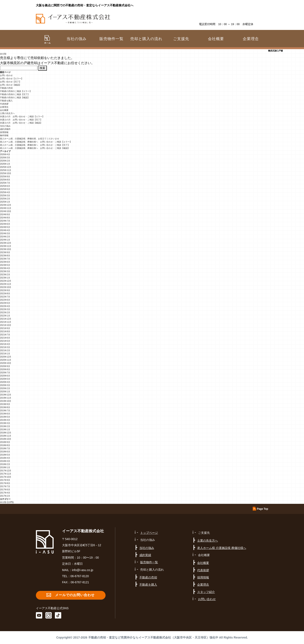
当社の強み (5, 126)
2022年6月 (5, 300)
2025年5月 (5, 189)
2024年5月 (5, 227)
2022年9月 (5, 290)
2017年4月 (5, 493)
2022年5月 (5, 303)
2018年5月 (5, 455)
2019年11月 (6, 398)
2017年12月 (6, 471)
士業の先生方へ (7, 113)
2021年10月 (6, 325)
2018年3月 (5, 461)
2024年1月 (5, 240)
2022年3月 (5, 309)
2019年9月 (5, 404)
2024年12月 (6, 205)
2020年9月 (5, 366)
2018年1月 (5, 467)
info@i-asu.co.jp (83, 570)
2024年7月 (5, 221)
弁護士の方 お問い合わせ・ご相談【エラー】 (22, 116)
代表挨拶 (4, 104)
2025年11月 (6, 170)
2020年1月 (5, 392)
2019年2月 (5, 426)
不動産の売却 (6, 88)
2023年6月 (5, 262)
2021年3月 (5, 347)
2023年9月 (5, 252)
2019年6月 (5, 414)
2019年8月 (5, 407)
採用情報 (4, 132)
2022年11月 (6, 284)
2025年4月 (5, 192)
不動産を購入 (6, 101)
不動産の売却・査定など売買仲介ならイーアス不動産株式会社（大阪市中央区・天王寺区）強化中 (153, 637)
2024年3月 (5, 233)
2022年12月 (6, 281)
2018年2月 (5, 464)
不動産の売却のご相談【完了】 (15, 94)
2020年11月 (6, 360)
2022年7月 (5, 297)
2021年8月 (5, 331)
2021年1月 (5, 354)
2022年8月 (5, 294)
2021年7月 (5, 335)
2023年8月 (5, 256)
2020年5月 (5, 379)
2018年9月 (5, 442)
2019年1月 (5, 430)
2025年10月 (6, 173)
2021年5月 (5, 341)
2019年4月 (5, 420)
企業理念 (251, 39)
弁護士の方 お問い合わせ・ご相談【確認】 (21, 123)
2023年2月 (5, 275)
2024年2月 (5, 237)
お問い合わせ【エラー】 (12, 79)
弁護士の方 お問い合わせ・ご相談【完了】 (21, 120)
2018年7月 (5, 448)
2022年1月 (5, 316)
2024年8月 (5, 218)
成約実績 (145, 555)
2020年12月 (6, 357)
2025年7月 (5, 183)
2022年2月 (5, 313)
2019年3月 (5, 423)
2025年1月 (5, 202)
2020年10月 (6, 363)
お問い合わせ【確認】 (11, 85)
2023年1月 (5, 278)
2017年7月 (5, 486)
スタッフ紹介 (206, 592)
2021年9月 (5, 328)
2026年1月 (5, 164)
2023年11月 (6, 246)
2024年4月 (5, 230)
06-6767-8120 (80, 576)
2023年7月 (5, 259)
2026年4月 (5, 154)
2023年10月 (6, 249)
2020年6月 (5, 376)
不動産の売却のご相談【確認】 (15, 97)
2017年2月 (5, 496)
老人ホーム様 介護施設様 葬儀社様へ (222, 548)
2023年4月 (5, 268)
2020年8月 (5, 369)
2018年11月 (6, 436)
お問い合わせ (6, 75)
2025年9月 (5, 177)
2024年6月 (5, 224)
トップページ (149, 533)
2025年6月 (5, 186)
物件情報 (4, 135)
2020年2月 (5, 388)
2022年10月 (6, 287)
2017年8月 (5, 483)
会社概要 (4, 110)
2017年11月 (6, 474)
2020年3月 (5, 385)
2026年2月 (5, 161)
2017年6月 (5, 490)
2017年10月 (6, 477)
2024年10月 (6, 211)
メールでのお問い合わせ (75, 595)
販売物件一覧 (111, 39)
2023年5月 (5, 265)
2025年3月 (5, 196)
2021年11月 (6, 322)
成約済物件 (5, 129)
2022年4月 (5, 306)
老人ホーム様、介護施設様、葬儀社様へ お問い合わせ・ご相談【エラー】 (36, 142)
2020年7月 (5, 373)
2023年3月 (5, 271)
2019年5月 (5, 417)
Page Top (263, 509)
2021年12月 (6, 319)
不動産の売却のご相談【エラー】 (16, 91)
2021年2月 (5, 350)
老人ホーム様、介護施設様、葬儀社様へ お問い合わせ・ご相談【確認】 (35, 148)
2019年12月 (6, 395)
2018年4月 (5, 458)
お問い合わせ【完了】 (11, 82)
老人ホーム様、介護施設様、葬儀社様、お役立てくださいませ (30, 139)
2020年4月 (5, 382)
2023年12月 (6, 243)
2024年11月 (6, 208)
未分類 (3, 54)
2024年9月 (5, 214)
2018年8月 (5, 445)
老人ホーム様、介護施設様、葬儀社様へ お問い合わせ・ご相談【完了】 (35, 145)
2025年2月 (5, 199)
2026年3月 (5, 158)
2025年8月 (5, 180)
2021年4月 (5, 344)
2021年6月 (5, 338)
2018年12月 (6, 433)
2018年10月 (6, 439)
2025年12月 (6, 167)
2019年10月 (6, 401)
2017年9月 (5, 480)
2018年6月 (5, 452)
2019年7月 (5, 411)
